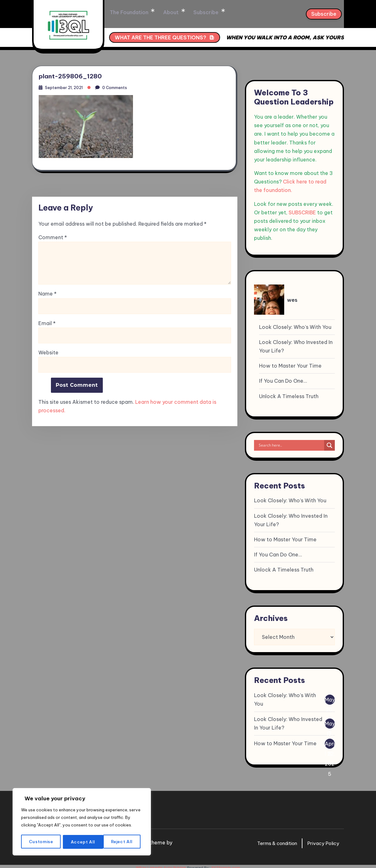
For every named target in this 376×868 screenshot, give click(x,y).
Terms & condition (272, 840)
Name (47, 293)
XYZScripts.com (226, 865)
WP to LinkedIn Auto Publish (161, 865)
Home (118, 13)
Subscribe (229, 13)
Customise (41, 842)
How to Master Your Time (290, 363)
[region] (82, 819)
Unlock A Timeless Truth (289, 393)
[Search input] (291, 442)
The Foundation (157, 13)
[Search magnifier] (329, 442)
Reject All (82, 842)
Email (47, 323)
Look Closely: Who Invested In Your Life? (296, 343)
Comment (53, 237)
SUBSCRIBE (302, 209)
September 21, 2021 (67, 86)
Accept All (123, 842)
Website (48, 352)
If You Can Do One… (283, 378)
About (197, 13)
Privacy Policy (322, 840)
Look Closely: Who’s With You (295, 324)
